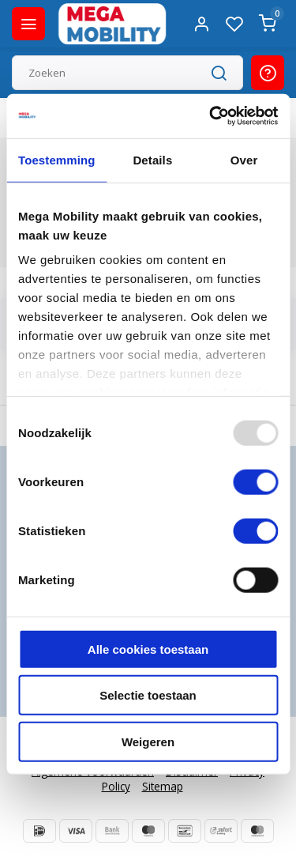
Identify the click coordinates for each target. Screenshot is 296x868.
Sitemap (163, 786)
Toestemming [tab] (57, 159)
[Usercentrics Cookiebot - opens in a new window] (211, 116)
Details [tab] (152, 159)
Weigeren (148, 741)
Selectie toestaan (148, 695)
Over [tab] (244, 159)
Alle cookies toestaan (148, 649)
